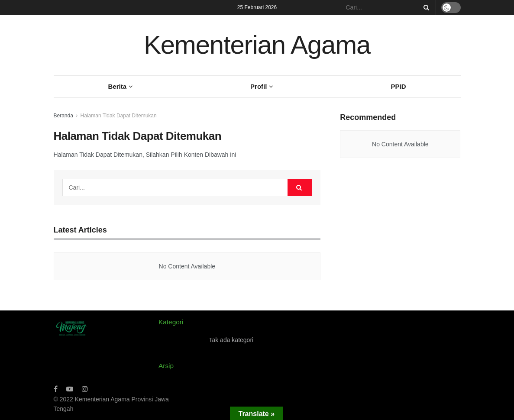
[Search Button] (425, 7)
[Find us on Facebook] (56, 389)
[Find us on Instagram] (85, 389)
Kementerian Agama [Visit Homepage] (257, 45)
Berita (118, 86)
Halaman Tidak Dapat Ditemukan (119, 116)
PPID (398, 86)
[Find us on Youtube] (70, 389)
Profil (259, 86)
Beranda (63, 116)
